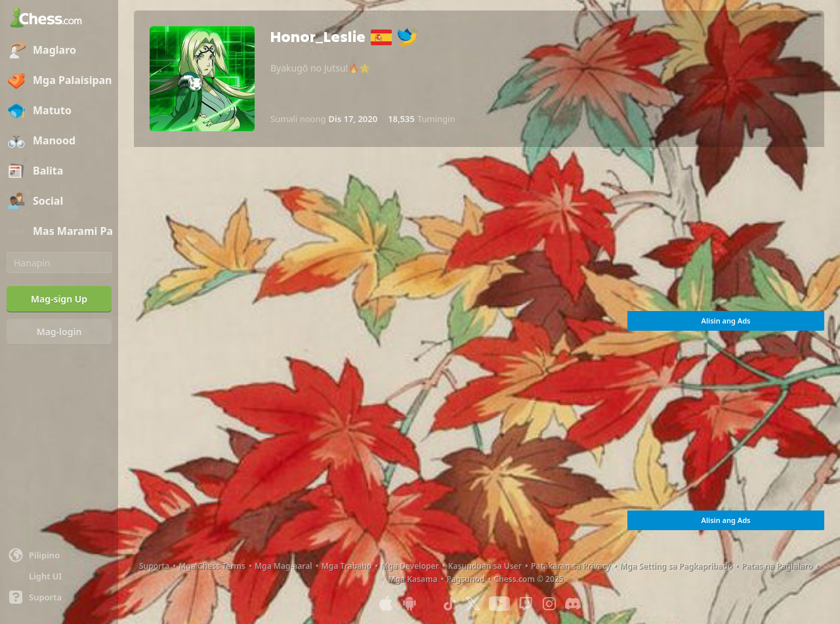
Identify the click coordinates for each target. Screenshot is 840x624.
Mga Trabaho (347, 566)
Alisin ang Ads (726, 321)
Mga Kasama (412, 579)
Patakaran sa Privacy (571, 566)
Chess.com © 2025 (529, 579)
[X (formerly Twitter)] (473, 604)
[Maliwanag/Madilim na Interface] (59, 576)
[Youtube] (499, 604)
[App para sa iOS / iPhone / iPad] (386, 604)
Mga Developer (410, 566)
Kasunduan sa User (485, 566)
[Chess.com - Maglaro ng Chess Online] (59, 19)
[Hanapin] (59, 262)
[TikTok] (450, 604)
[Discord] (573, 604)
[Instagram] (549, 604)
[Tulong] (59, 597)
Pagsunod (465, 579)
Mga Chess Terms (212, 566)
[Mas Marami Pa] (59, 232)
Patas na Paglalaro (777, 566)
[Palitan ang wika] (59, 555)
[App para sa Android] (409, 604)
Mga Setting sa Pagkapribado (676, 566)
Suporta (154, 566)
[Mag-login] (59, 332)
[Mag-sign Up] (59, 299)
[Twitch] (526, 604)
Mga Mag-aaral (283, 566)
